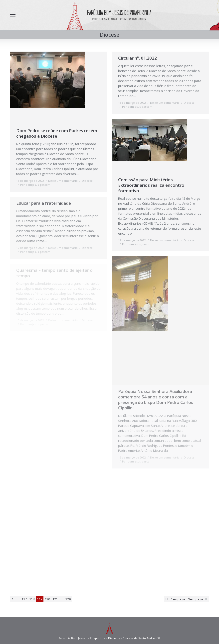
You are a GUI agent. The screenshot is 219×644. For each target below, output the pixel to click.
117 (24, 599)
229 (68, 599)
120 (47, 599)
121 (55, 599)
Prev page (178, 599)
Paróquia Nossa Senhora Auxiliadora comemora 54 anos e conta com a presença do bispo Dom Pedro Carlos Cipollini (156, 400)
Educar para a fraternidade (44, 203)
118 (32, 599)
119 (40, 599)
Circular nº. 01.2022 (137, 58)
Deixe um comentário (63, 181)
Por (35, 185)
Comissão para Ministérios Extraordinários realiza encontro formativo (151, 185)
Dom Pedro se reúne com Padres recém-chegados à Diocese (57, 133)
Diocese (87, 181)
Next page (196, 599)
